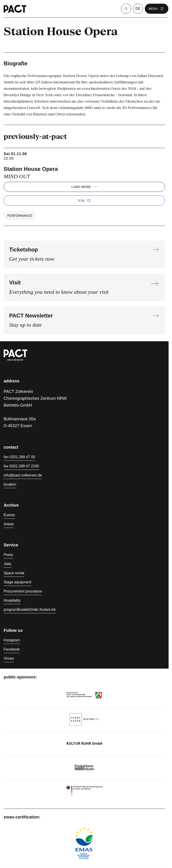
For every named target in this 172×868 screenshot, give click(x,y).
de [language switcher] (138, 9)
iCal (84, 201)
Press (8, 555)
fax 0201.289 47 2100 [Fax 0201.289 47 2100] (21, 466)
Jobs (8, 564)
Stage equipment (17, 582)
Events (9, 515)
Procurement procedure (23, 591)
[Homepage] (15, 9)
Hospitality (12, 600)
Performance (20, 216)
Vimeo (9, 658)
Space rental (14, 573)
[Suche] (126, 9)
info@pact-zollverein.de (23, 475)
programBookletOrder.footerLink (30, 610)
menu (157, 9)
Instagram (12, 640)
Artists (9, 524)
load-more (84, 187)
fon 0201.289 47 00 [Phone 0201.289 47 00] (19, 457)
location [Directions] (10, 484)
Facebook (12, 649)
